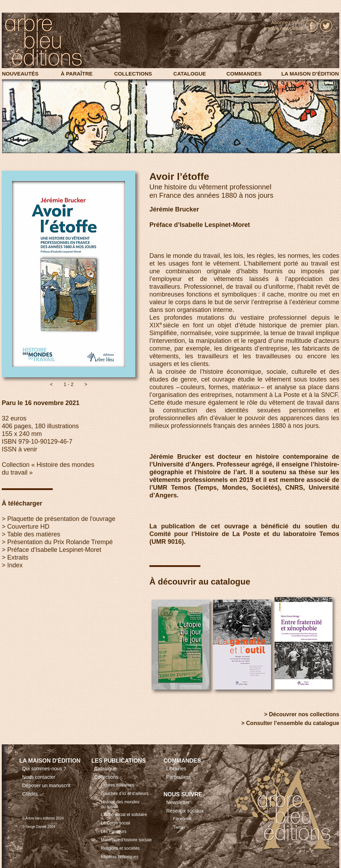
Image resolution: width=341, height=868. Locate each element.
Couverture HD (28, 527)
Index (15, 565)
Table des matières (34, 534)
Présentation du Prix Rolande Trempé (60, 542)
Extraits (18, 557)
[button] (51, 384)
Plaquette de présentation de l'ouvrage (62, 519)
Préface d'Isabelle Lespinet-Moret (54, 550)
